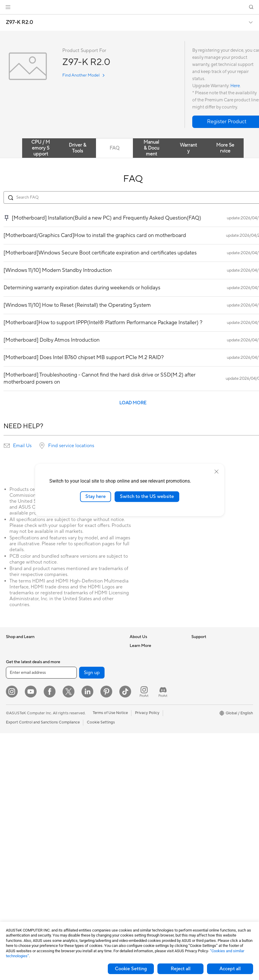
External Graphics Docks (88, 654)
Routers (73, 690)
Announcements (144, 663)
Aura (196, 743)
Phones (12, 655)
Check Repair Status (148, 726)
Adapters (75, 713)
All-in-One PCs (19, 770)
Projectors (15, 762)
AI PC (196, 672)
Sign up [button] (92, 919)
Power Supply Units (23, 886)
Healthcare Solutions (24, 663)
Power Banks (78, 864)
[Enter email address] (41, 919)
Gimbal (73, 881)
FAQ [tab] (114, 148)
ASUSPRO (201, 699)
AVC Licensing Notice (210, 717)
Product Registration (148, 743)
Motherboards (19, 851)
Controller (75, 872)
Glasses (13, 833)
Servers (73, 766)
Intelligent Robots (82, 739)
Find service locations (71, 446)
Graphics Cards (20, 859)
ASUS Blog (201, 726)
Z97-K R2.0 (19, 22)
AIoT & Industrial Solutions (89, 748)
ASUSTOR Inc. (142, 690)
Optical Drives (18, 895)
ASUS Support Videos (149, 779)
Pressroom (139, 681)
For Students (17, 717)
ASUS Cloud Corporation (152, 699)
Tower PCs (15, 779)
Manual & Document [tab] (151, 148)
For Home (15, 690)
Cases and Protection (85, 837)
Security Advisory (145, 770)
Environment (202, 654)
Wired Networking (83, 721)
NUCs (11, 797)
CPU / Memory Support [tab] (41, 148)
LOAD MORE (133, 403)
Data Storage (78, 645)
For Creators (17, 708)
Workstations (18, 815)
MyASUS (138, 788)
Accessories (16, 672)
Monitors (14, 753)
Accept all (230, 969)
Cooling (13, 877)
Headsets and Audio (84, 810)
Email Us (22, 446)
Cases (11, 868)
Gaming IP (75, 890)
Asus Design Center (208, 690)
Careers (137, 654)
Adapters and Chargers (87, 846)
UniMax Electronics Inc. (150, 708)
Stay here (96, 497)
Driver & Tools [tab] (78, 148)
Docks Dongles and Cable (89, 855)
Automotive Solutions (210, 708)
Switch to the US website (147, 497)
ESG (195, 645)
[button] (8, 7)
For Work (14, 699)
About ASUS (141, 645)
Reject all (181, 969)
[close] (216, 472)
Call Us (136, 761)
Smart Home (78, 775)
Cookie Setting (131, 969)
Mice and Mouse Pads (85, 801)
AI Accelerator (79, 663)
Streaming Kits (79, 819)
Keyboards (76, 793)
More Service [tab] (225, 148)
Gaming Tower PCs (22, 788)
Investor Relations (145, 672)
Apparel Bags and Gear (87, 828)
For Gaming (16, 726)
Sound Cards (78, 672)
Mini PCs (14, 806)
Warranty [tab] (188, 148)
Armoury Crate (205, 734)
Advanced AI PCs (207, 681)
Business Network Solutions (91, 730)
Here (235, 86)
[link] (129, 7)
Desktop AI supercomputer (90, 757)
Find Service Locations (149, 734)
